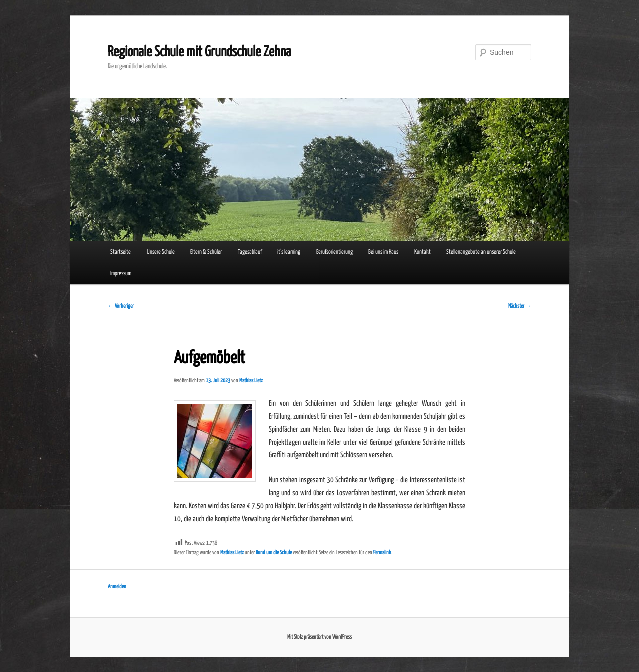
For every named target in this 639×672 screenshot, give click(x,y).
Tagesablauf (250, 252)
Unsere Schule (161, 252)
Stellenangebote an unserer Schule (481, 252)
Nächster (520, 306)
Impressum (121, 274)
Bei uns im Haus (383, 252)
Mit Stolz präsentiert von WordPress (319, 637)
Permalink (382, 553)
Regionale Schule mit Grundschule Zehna (199, 52)
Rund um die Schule (274, 553)
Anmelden (117, 586)
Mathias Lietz (251, 380)
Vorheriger (121, 306)
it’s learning (289, 252)
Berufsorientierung (334, 252)
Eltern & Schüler (206, 252)
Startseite (121, 252)
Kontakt (423, 252)
